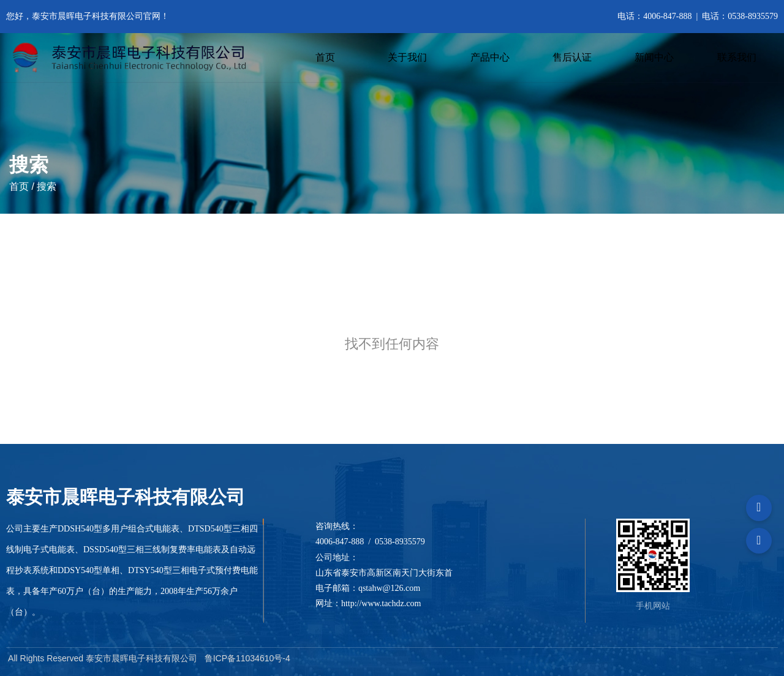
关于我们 (407, 57)
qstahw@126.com (389, 588)
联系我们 (737, 57)
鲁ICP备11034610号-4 (247, 658)
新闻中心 (654, 57)
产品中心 (490, 57)
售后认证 (572, 57)
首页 (325, 57)
